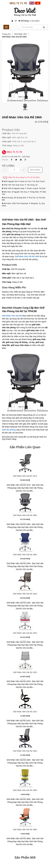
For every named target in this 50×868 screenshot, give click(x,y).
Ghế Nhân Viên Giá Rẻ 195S (25, 555)
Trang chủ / (8, 34)
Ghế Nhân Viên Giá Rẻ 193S (25, 633)
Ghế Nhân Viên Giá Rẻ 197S (25, 476)
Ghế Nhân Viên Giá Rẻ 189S (25, 790)
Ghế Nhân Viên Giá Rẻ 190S (25, 751)
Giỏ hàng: (29, 21)
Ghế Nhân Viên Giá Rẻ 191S (25, 712)
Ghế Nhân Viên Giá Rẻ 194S (25, 594)
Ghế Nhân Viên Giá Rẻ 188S (25, 830)
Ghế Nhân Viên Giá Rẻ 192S (25, 672)
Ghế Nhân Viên (21, 34)
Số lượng (8, 166)
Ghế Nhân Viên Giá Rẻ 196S (25, 515)
